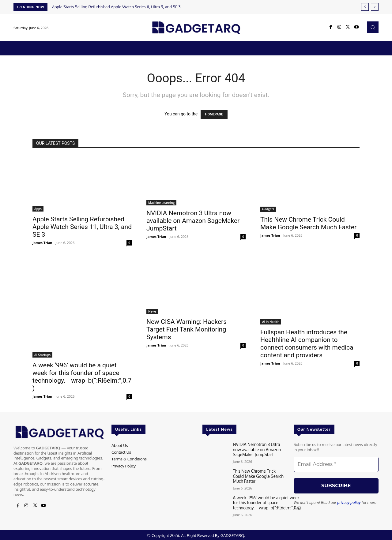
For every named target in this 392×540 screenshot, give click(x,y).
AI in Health (271, 322)
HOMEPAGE (214, 114)
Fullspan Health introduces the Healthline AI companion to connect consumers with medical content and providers (308, 344)
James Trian (42, 243)
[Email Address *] (336, 464)
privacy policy (349, 502)
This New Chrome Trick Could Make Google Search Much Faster (308, 223)
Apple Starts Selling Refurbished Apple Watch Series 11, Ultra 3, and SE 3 (116, 7)
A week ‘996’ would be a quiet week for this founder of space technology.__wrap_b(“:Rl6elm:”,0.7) (82, 377)
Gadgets (268, 209)
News (152, 311)
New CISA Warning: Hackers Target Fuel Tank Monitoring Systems (187, 329)
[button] (373, 27)
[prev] (365, 7)
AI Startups (42, 355)
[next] (375, 7)
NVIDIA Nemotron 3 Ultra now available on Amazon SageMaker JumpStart (193, 221)
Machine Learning (161, 203)
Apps (38, 209)
